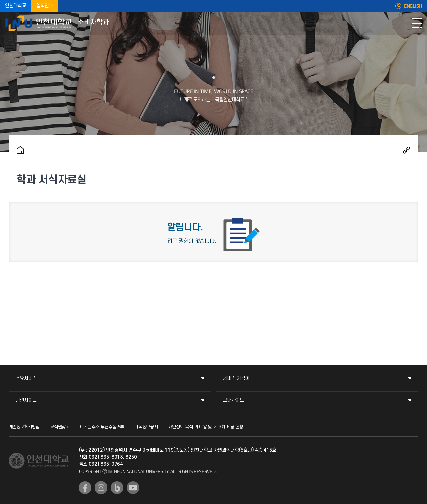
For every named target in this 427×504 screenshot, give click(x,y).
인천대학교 (16, 6)
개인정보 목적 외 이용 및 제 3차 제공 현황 (206, 427)
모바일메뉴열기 (417, 23)
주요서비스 (26, 378)
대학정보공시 (146, 427)
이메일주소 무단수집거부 (102, 427)
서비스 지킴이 (236, 378)
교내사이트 (233, 400)
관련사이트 (26, 400)
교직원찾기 (60, 427)
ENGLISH (413, 6)
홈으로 (20, 150)
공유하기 (407, 150)
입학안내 (45, 6)
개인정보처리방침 (24, 427)
